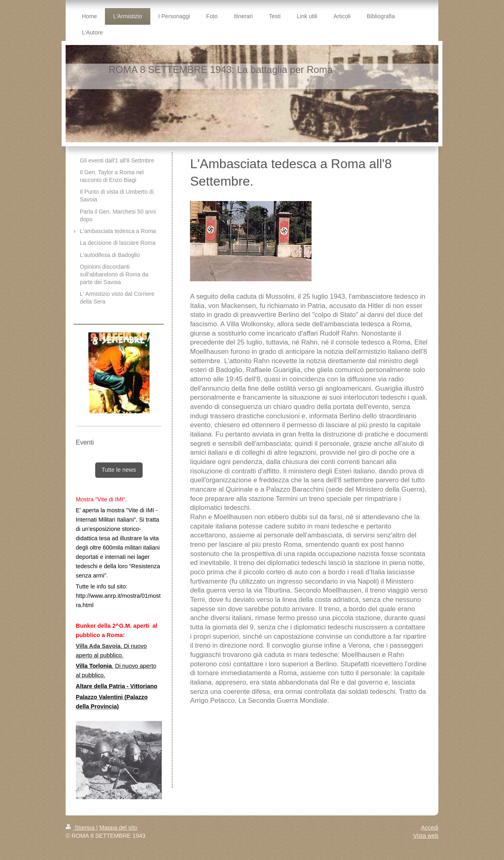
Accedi (430, 828)
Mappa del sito (118, 828)
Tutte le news (119, 470)
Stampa (81, 828)
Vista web (426, 836)
